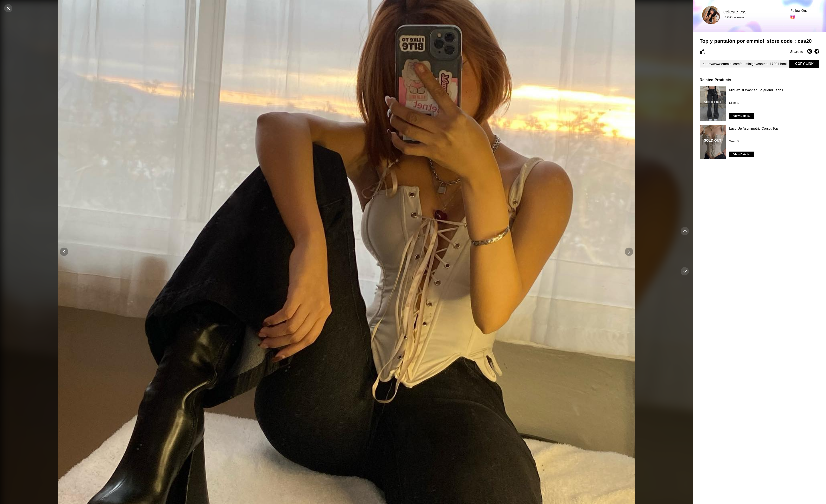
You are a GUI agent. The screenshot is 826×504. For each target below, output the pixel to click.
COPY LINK (805, 64)
